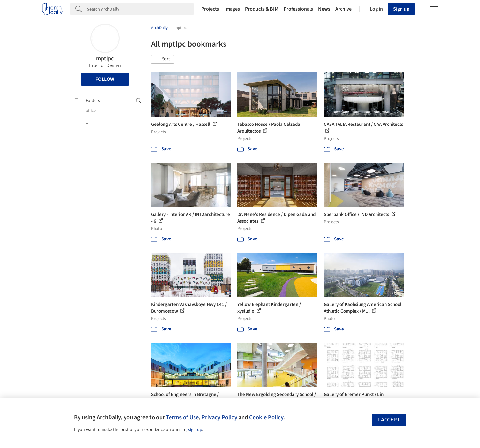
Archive (343, 9)
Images (232, 9)
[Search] (140, 9)
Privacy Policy (219, 417)
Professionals (298, 9)
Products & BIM (262, 9)
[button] (163, 59)
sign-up (195, 430)
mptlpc (105, 59)
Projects (210, 9)
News (324, 9)
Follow (105, 79)
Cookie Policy (266, 417)
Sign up (401, 9)
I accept (389, 420)
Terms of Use (182, 417)
